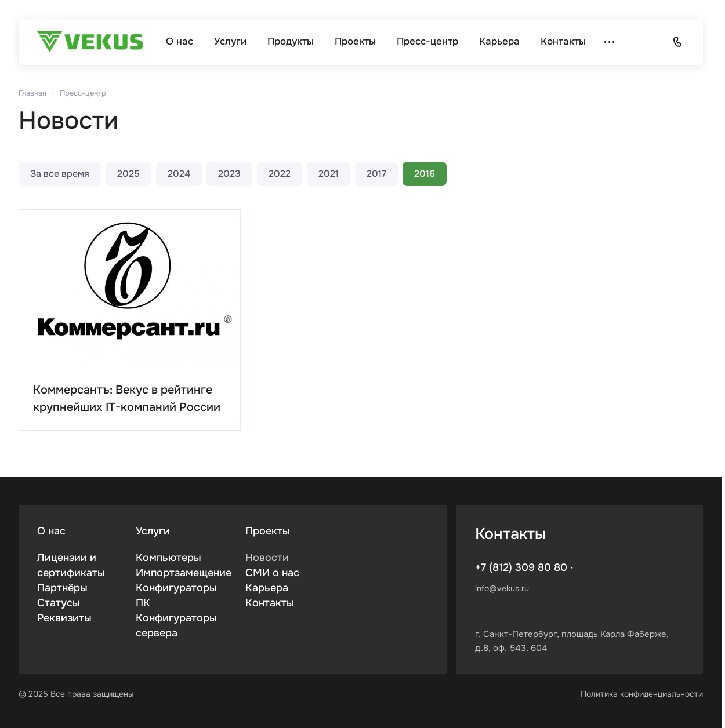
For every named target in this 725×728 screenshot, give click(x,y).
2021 (329, 174)
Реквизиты (64, 618)
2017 (376, 174)
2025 (128, 174)
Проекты (268, 531)
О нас (51, 531)
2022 (280, 174)
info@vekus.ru (502, 588)
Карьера (267, 588)
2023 (229, 174)
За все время (60, 174)
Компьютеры (168, 558)
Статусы (59, 603)
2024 (179, 174)
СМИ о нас (272, 573)
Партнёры (62, 588)
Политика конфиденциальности (642, 694)
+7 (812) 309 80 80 (521, 567)
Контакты (270, 603)
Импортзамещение (184, 573)
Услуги (153, 531)
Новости (267, 558)
